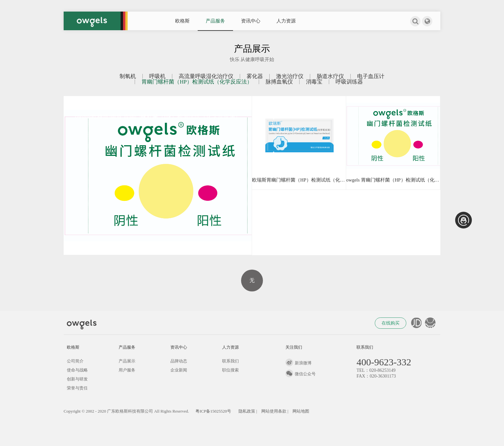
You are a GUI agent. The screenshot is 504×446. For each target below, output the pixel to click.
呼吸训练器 (349, 82)
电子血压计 (371, 76)
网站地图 (301, 411)
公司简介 (75, 361)
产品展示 (127, 361)
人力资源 (286, 21)
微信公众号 (301, 374)
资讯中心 (251, 21)
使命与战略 (77, 370)
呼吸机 (157, 76)
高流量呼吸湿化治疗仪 (206, 76)
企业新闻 (179, 370)
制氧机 (128, 76)
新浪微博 (298, 363)
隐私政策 (247, 411)
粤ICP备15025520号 (213, 411)
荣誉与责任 (77, 388)
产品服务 (215, 21)
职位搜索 (230, 370)
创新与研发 (77, 379)
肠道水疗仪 (330, 76)
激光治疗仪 (290, 76)
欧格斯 (182, 21)
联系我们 (230, 361)
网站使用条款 (274, 411)
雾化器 (255, 76)
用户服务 (127, 370)
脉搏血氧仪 (279, 82)
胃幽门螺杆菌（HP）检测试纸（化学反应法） (197, 82)
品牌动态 (179, 361)
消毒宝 (314, 82)
